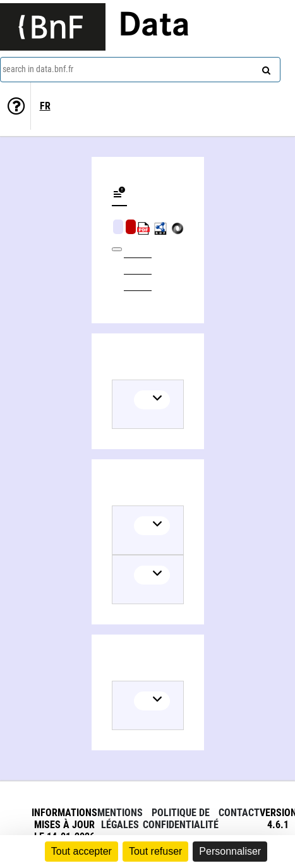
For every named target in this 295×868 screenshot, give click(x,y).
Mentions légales (120, 819)
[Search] (265, 68)
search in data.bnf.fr (38, 69)
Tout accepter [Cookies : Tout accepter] (81, 851)
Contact (239, 813)
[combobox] (140, 70)
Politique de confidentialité (181, 819)
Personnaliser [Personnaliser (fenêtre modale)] (230, 851)
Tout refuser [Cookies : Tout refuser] (155, 851)
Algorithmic (131, 227)
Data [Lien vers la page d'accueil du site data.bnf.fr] (154, 27)
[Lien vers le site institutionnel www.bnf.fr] (53, 27)
